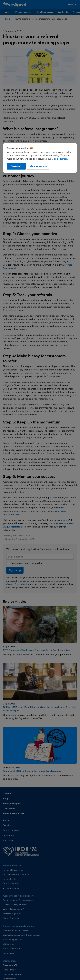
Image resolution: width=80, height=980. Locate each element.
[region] (40, 158)
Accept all (16, 166)
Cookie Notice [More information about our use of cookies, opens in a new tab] (60, 159)
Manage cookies (38, 166)
